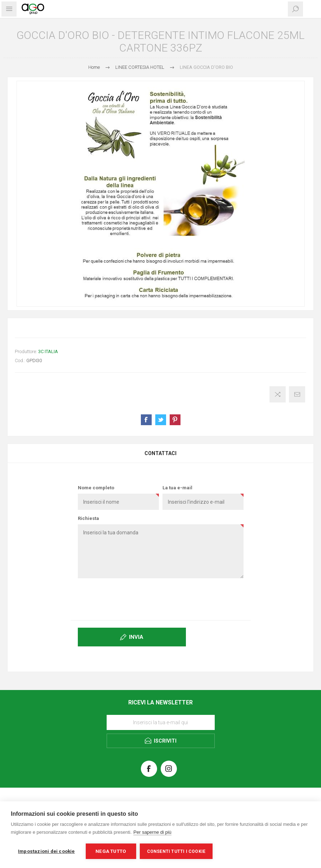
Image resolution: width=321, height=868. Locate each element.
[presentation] (161, 598)
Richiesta (88, 518)
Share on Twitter (161, 420)
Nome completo (96, 488)
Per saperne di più (152, 832)
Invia (136, 637)
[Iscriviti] (161, 722)
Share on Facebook (146, 420)
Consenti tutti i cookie (176, 851)
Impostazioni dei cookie (46, 851)
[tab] (160, 453)
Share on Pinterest (175, 420)
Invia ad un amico (297, 394)
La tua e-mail (177, 488)
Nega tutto (111, 851)
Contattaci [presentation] (160, 453)
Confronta (278, 394)
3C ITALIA (48, 351)
